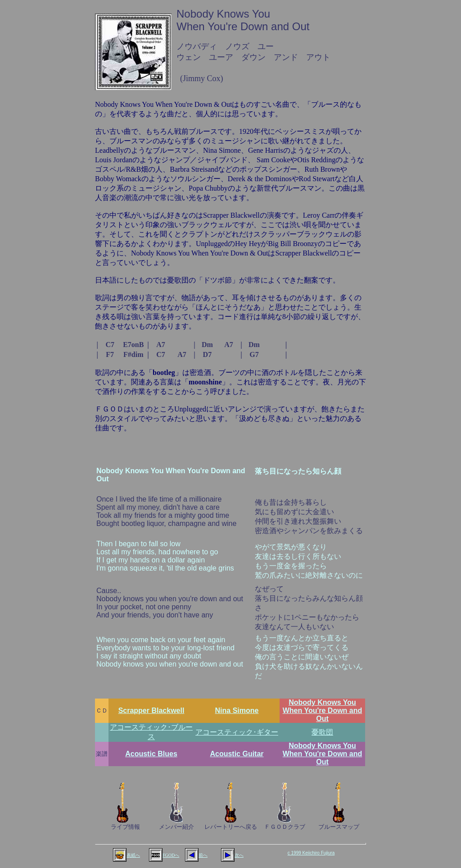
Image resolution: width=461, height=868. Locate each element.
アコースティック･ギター (237, 732)
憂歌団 (322, 732)
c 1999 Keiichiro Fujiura (311, 853)
